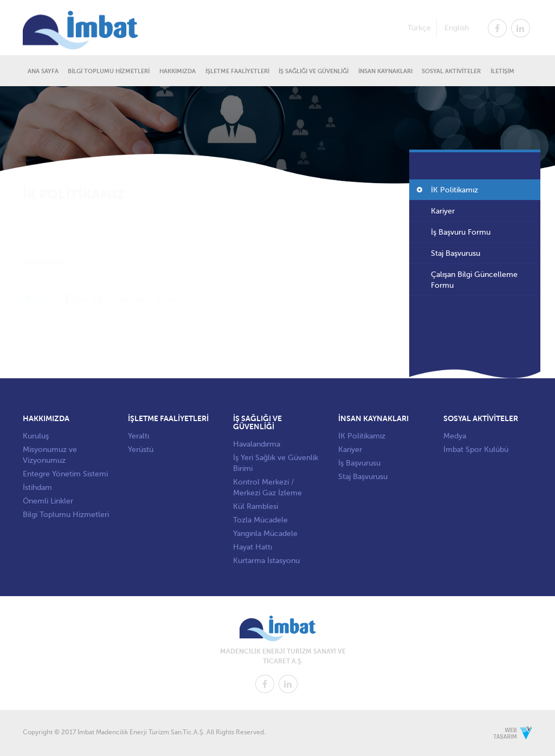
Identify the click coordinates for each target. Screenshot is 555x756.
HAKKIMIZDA (178, 71)
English (457, 27)
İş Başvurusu (359, 463)
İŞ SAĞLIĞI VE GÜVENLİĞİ (314, 71)
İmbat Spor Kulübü (476, 450)
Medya (455, 436)
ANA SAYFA (43, 71)
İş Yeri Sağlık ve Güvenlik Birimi (276, 463)
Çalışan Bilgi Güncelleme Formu (474, 282)
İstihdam (37, 487)
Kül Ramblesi (256, 506)
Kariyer (443, 213)
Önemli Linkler (48, 501)
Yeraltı (138, 436)
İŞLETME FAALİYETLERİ (237, 71)
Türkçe (419, 27)
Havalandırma (257, 444)
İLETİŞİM (502, 71)
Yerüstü (141, 450)
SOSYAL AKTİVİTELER (451, 71)
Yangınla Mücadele (265, 534)
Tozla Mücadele (260, 520)
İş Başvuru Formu (461, 234)
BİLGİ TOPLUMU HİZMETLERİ (109, 71)
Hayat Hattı (253, 547)
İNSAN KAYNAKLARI (385, 71)
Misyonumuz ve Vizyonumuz (50, 455)
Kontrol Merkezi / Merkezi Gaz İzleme (267, 487)
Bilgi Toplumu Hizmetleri (66, 515)
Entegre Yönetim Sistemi (65, 474)
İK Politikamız (454, 192)
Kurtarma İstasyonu (266, 561)
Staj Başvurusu (456, 255)
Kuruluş (36, 436)
